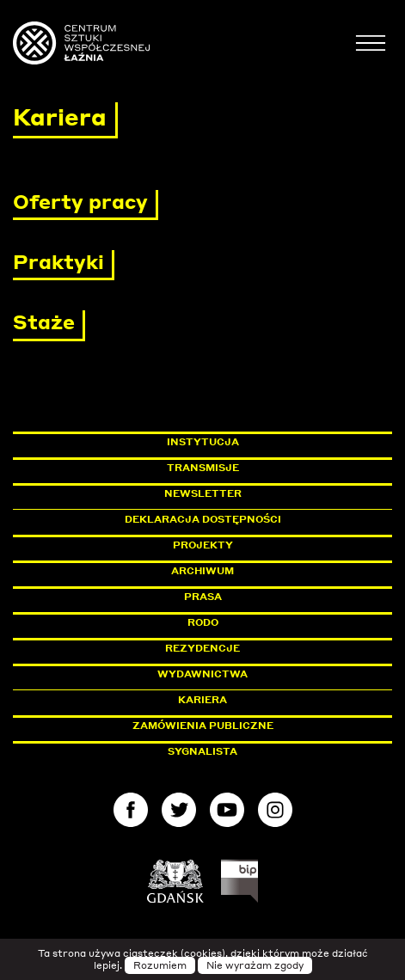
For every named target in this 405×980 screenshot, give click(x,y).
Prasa (203, 597)
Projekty (203, 545)
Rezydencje (202, 648)
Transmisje (276, 468)
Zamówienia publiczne (242, 726)
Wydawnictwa (202, 674)
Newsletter (203, 493)
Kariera (202, 700)
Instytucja (203, 442)
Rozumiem (160, 965)
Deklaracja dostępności (203, 519)
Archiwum (202, 571)
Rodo (203, 622)
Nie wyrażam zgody (255, 965)
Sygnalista (202, 751)
